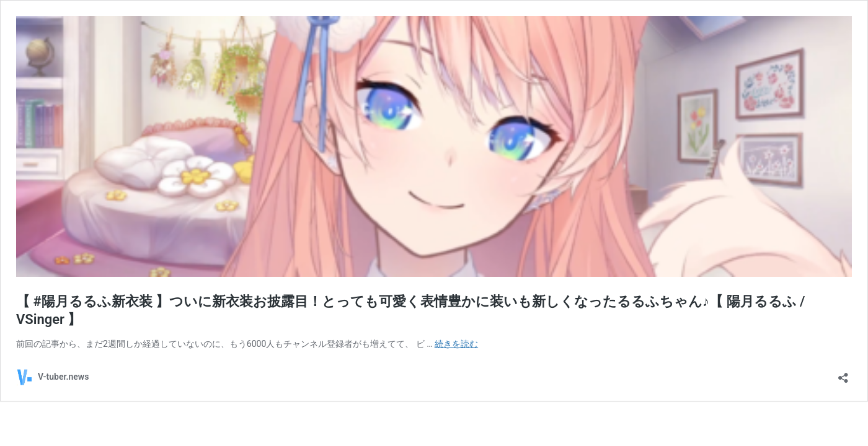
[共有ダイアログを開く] (843, 374)
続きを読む (456, 344)
